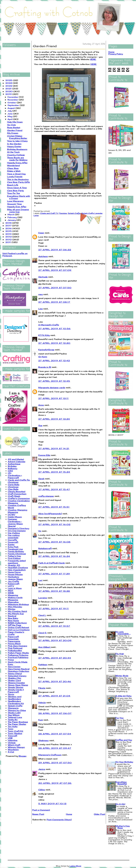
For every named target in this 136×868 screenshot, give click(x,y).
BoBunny (13, 468)
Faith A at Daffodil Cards (52, 563)
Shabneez (44, 740)
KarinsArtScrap (46, 350)
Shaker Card (14, 680)
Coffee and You (124, 740)
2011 (8, 242)
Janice (42, 769)
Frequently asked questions (17, 562)
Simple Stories (16, 687)
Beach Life (13, 185)
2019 (9, 94)
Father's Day (14, 556)
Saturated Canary (17, 676)
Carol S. (42, 633)
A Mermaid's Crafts (49, 325)
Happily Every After (17, 163)
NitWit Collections (17, 623)
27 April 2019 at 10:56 (55, 329)
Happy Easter (14, 146)
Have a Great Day (16, 174)
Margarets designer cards (52, 388)
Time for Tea (13, 193)
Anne (41, 405)
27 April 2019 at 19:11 (54, 609)
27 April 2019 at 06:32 (55, 250)
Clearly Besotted (17, 491)
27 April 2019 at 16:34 (54, 556)
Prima (11, 660)
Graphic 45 (14, 565)
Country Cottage (16, 155)
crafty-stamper (46, 496)
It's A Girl (120, 804)
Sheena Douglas (16, 683)
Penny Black (14, 644)
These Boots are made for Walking (17, 159)
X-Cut (11, 752)
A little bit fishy (123, 696)
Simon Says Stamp (18, 685)
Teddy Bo (13, 720)
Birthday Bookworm (17, 149)
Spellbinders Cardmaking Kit (16, 702)
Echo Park (13, 547)
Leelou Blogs (75, 866)
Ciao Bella (13, 489)
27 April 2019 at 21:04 (54, 696)
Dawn (41, 233)
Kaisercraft (14, 584)
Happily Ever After (17, 207)
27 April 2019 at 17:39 (54, 574)
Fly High (120, 654)
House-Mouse (15, 574)
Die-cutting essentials (14, 536)
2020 (9, 91)
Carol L (42, 615)
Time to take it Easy (17, 141)
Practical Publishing (18, 657)
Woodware (13, 749)
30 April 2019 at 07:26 (55, 783)
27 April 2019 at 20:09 (55, 640)
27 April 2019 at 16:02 (54, 524)
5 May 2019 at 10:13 (52, 804)
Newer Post (38, 814)
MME (11, 593)
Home (69, 814)
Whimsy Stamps (16, 747)
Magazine (13, 595)
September (14, 105)
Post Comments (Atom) (59, 820)
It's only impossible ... (123, 633)
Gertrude (43, 277)
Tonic (11, 729)
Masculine (13, 602)
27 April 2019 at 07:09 (55, 270)
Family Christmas (17, 554)
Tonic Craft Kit (15, 731)
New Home (13, 620)
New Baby (13, 618)
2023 (9, 83)
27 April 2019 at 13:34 (54, 419)
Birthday (12, 466)
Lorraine (43, 598)
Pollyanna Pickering (18, 655)
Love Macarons (15, 201)
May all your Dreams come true (18, 211)
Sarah (41, 479)
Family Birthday (16, 551)
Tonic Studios (15, 733)
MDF (11, 591)
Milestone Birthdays (18, 604)
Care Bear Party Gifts (18, 182)
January (12, 220)
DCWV (11, 514)
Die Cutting (14, 533)
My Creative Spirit (17, 611)
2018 (9, 223)
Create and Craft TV (49, 213)
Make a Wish (14, 171)
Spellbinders (14, 699)
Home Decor (14, 572)
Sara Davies (14, 667)
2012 (9, 240)
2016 (9, 228)
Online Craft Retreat (18, 627)
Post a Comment (41, 810)
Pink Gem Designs (17, 646)
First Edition (14, 558)
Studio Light (14, 713)
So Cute (11, 125)
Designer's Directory (18, 528)
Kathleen (43, 665)
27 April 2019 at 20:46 (55, 681)
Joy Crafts (13, 581)
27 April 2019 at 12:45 (54, 381)
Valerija (42, 702)
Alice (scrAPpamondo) (50, 514)
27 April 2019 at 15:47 (54, 489)
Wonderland (13, 165)
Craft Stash (14, 496)
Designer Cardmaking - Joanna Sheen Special (15, 523)
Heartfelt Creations (18, 567)
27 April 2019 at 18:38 (54, 591)
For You (119, 718)
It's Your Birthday (124, 762)
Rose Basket (14, 127)
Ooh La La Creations (19, 630)
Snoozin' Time (14, 204)
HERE (93, 59)
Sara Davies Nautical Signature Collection (19, 670)
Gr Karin (43, 357)
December (13, 97)
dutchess (43, 256)
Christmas (13, 487)
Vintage (12, 743)
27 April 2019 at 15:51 (54, 507)
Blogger (23, 756)
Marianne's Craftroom (50, 755)
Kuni (41, 720)
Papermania (14, 641)
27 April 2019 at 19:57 (54, 626)
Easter (11, 544)
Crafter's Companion (19, 498)
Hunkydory (13, 577)
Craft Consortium (17, 494)
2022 (9, 86)
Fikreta (42, 688)
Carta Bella (14, 485)
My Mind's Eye (16, 614)
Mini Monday (15, 607)
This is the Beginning (18, 179)
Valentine (13, 740)
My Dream (13, 133)
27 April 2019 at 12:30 (54, 343)
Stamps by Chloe (17, 710)
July (10, 111)
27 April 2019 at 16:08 (54, 542)
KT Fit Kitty (44, 335)
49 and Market (16, 459)
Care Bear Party (15, 190)
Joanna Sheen (15, 579)
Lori (40, 580)
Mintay (12, 609)
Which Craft (14, 745)
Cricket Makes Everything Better (17, 137)
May (10, 116)
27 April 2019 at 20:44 (55, 658)
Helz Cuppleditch (17, 570)
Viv (40, 531)
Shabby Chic (15, 678)
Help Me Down (15, 122)
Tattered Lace (15, 717)
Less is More (15, 588)
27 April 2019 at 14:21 (54, 449)
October (12, 103)
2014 (9, 234)
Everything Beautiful (121, 783)
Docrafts (12, 540)
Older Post (100, 814)
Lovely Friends (15, 177)
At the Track (13, 152)
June (10, 114)
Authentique (14, 464)
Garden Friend (15, 130)
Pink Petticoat (15, 648)
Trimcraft (12, 736)
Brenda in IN (45, 367)
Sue (40, 425)
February (12, 217)
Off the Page (15, 625)
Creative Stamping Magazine (17, 511)
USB (10, 738)
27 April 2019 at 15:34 (54, 472)
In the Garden (14, 144)
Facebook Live (15, 549)
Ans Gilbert (45, 647)
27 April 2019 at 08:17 (54, 302)
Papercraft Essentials (13, 638)
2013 (9, 237)
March (11, 214)
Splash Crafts (15, 706)
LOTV (11, 586)
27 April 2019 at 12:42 (54, 361)
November (13, 100)
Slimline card (15, 697)
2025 (9, 80)
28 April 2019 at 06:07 (55, 713)
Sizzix (11, 694)
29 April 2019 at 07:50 (55, 763)
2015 (9, 231)
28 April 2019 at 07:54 (55, 734)
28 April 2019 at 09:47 (55, 748)
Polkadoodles (15, 650)
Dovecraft (13, 542)
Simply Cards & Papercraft (16, 691)
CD (10, 473)
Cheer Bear (13, 168)
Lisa (40, 309)
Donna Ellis (44, 455)
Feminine (63, 213)
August (12, 108)
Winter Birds (122, 676)
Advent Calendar (17, 462)
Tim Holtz (13, 726)
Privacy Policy (116, 54)
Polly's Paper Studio (18, 653)
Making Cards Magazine (15, 599)
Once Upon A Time (17, 188)
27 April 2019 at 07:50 (55, 288)
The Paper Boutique (18, 722)
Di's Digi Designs (17, 531)
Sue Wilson (14, 715)
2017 (9, 226)
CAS (10, 471)
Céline (42, 790)
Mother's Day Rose (123, 827)
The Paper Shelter (17, 724)
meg (40, 294)
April (10, 119)
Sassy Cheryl (15, 673)
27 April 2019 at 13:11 (53, 398)
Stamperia (13, 708)
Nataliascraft (45, 548)
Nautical (12, 616)
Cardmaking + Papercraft (15, 476)
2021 (9, 89)
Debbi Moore (15, 517)
